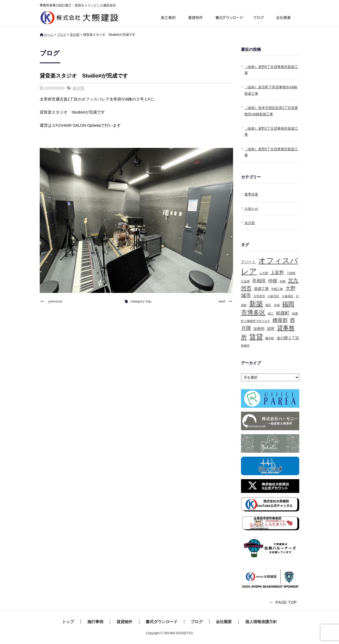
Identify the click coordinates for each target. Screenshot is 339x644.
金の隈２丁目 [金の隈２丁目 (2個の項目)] (288, 338)
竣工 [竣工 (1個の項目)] (271, 314)
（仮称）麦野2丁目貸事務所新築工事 (271, 131)
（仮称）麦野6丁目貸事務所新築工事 (271, 70)
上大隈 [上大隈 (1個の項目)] (264, 273)
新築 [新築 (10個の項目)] (256, 304)
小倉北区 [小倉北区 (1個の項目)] (273, 296)
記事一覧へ (138, 301)
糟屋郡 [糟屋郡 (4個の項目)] (280, 320)
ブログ (260, 18)
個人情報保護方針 (261, 622)
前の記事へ (53, 301)
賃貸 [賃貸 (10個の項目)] (256, 337)
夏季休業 (251, 194)
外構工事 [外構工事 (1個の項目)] (277, 289)
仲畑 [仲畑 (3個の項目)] (273, 281)
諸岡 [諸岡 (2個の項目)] (271, 329)
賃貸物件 (196, 18)
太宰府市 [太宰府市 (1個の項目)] (259, 296)
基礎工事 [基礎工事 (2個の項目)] (261, 289)
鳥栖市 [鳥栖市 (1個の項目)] (245, 346)
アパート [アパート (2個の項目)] (248, 262)
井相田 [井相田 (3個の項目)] (259, 281)
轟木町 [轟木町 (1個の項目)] (270, 338)
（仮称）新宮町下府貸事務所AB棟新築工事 (271, 90)
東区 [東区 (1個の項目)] (268, 305)
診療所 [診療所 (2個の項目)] (259, 329)
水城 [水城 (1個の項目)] (277, 305)
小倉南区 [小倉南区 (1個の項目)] (288, 296)
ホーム (48, 35)
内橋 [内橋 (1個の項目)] (283, 281)
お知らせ (251, 209)
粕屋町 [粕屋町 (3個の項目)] (283, 313)
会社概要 (285, 18)
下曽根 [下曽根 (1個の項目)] (291, 273)
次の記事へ (224, 301)
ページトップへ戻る (283, 603)
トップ (68, 622)
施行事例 (168, 18)
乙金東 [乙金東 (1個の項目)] (245, 281)
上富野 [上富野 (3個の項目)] (277, 273)
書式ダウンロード (229, 18)
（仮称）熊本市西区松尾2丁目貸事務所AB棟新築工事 (271, 111)
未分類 (75, 35)
